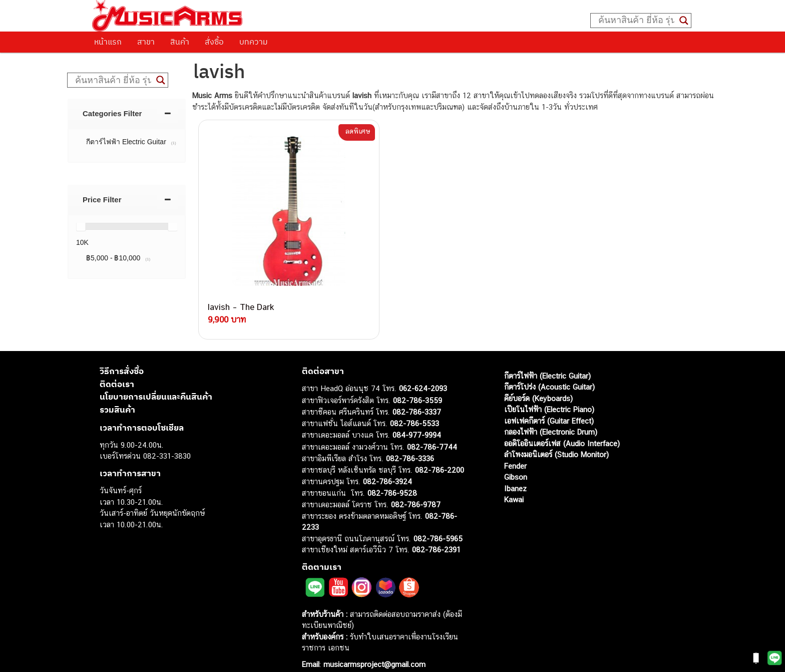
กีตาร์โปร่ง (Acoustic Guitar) (549, 369)
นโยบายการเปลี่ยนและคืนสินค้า (156, 379)
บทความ (254, 42)
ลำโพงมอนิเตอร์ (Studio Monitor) (556, 437)
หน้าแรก (108, 42)
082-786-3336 (410, 441)
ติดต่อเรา (117, 367)
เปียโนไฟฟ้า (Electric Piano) (549, 392)
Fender (515, 448)
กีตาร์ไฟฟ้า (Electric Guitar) (547, 358)
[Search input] (636, 21)
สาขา (146, 42)
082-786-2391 (436, 532)
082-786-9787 (416, 487)
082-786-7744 (432, 429)
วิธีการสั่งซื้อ (122, 354)
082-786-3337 (417, 394)
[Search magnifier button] (684, 21)
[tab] (127, 113)
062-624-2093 (423, 371)
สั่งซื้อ (214, 42)
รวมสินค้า (117, 392)
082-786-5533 (415, 406)
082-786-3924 (387, 464)
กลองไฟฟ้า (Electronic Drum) (551, 414)
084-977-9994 (417, 417)
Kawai (514, 482)
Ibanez (515, 471)
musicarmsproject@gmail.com (373, 647)
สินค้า (180, 42)
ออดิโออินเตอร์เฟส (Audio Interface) (562, 426)
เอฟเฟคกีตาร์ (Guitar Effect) (549, 403)
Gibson (516, 459)
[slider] (81, 226)
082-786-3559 (418, 383)
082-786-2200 (440, 452)
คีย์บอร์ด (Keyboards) (538, 381)
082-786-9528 (392, 475)
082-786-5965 (438, 521)
